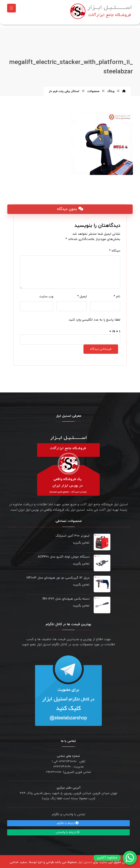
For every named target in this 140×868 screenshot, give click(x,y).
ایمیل (82, 294)
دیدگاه (115, 249)
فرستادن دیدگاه (101, 347)
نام (117, 294)
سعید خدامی (19, 860)
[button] (11, 9)
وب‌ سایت (46, 294)
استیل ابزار (85, 860)
